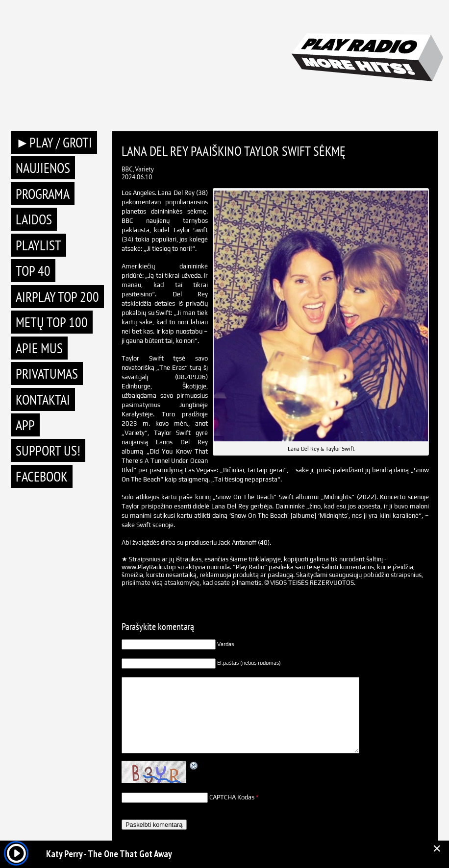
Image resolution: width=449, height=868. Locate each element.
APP (25, 425)
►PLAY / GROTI (54, 142)
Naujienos (43, 168)
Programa (43, 194)
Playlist (38, 245)
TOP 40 (33, 271)
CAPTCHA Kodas (232, 797)
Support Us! (48, 450)
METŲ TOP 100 (52, 322)
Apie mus (39, 348)
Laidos (34, 219)
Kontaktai (43, 399)
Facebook (42, 476)
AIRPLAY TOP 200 (57, 297)
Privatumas (47, 374)
